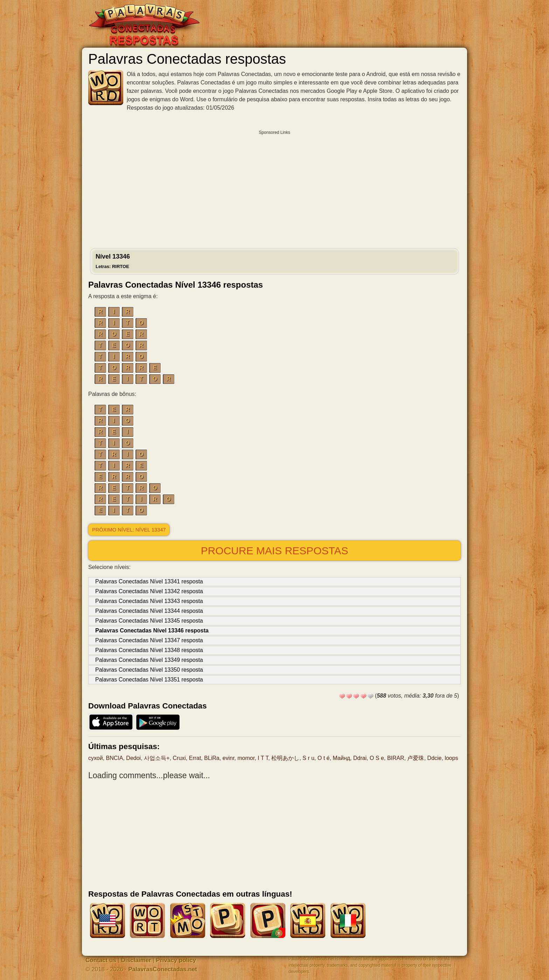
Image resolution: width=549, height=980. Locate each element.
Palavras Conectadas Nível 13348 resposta (149, 650)
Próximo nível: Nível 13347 (129, 530)
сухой (96, 758)
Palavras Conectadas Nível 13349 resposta (149, 660)
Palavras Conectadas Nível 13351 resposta (149, 680)
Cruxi (179, 758)
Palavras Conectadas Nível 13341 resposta (149, 581)
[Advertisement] (274, 187)
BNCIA (115, 758)
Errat (195, 758)
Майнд (341, 758)
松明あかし (285, 758)
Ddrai (360, 758)
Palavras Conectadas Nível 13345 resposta (149, 621)
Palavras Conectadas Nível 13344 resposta (149, 611)
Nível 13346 (113, 261)
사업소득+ (157, 758)
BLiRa (212, 758)
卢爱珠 (416, 758)
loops (451, 758)
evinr (229, 758)
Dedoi (133, 758)
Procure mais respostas (274, 551)
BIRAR (396, 758)
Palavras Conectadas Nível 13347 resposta (149, 640)
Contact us (101, 960)
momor (246, 758)
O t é (324, 758)
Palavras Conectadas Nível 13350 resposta (149, 670)
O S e (377, 758)
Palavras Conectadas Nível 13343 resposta (149, 601)
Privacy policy (176, 960)
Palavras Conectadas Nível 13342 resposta (149, 591)
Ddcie (434, 758)
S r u (308, 758)
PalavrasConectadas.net (163, 969)
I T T (263, 758)
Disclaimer (136, 960)
